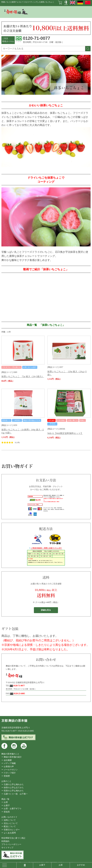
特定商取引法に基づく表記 (13, 838)
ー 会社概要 (7, 760)
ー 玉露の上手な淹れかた (13, 784)
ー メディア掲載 (9, 763)
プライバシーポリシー (11, 844)
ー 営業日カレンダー (11, 830)
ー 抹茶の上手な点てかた (13, 788)
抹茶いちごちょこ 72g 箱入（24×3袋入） (23, 376)
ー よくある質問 (9, 833)
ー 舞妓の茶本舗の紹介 (12, 757)
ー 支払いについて (10, 823)
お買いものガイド (9, 817)
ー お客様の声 (8, 767)
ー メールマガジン (10, 770)
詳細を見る (46, 610)
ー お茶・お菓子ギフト (12, 809)
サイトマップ (7, 848)
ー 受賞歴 (6, 776)
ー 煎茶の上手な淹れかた (13, 791)
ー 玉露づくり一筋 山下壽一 (15, 794)
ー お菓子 (6, 805)
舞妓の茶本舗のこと (10, 754)
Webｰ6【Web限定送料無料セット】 (65, 433)
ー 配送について (9, 826)
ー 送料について (9, 820)
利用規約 (5, 841)
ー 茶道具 (6, 812)
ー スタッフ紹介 (9, 773)
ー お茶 (5, 802)
